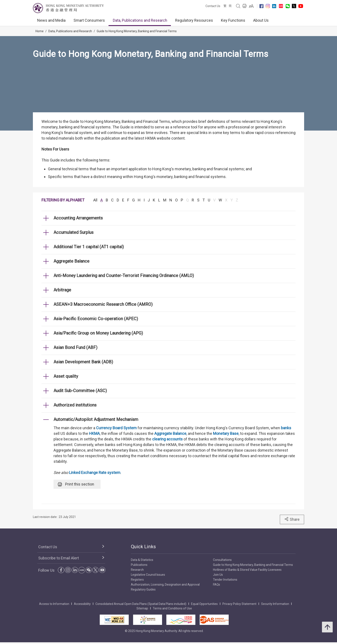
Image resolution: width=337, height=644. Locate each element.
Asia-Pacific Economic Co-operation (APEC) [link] (96, 319)
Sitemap (142, 608)
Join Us (218, 575)
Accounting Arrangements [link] (78, 218)
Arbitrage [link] (62, 290)
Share (292, 519)
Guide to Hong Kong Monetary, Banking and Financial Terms (137, 31)
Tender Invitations (225, 580)
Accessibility (82, 604)
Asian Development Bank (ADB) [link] (83, 362)
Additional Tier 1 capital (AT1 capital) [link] (89, 247)
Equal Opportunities (204, 604)
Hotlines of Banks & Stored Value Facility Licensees (247, 570)
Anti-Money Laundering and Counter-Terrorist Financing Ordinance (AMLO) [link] (124, 276)
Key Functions (233, 20)
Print (76, 484)
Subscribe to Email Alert (59, 558)
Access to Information (54, 604)
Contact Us (213, 6)
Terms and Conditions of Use (172, 608)
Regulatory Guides (143, 589)
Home (40, 31)
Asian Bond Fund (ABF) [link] (75, 347)
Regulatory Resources (194, 20)
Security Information (275, 604)
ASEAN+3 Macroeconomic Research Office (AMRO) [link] (103, 304)
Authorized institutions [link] (75, 405)
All (95, 200)
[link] (251, 6)
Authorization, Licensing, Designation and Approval (165, 585)
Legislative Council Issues (148, 575)
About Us (261, 20)
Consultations (222, 560)
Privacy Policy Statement (239, 604)
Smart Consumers (89, 20)
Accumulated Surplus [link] (74, 232)
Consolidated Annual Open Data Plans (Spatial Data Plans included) (141, 604)
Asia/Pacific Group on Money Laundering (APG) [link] (98, 333)
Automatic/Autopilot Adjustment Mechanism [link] (96, 419)
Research (137, 570)
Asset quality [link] (66, 376)
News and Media (51, 20)
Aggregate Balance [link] (71, 261)
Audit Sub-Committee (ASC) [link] (80, 391)
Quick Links (143, 547)
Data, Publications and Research (140, 20)
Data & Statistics (142, 560)
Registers (137, 580)
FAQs (217, 585)
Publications (139, 565)
